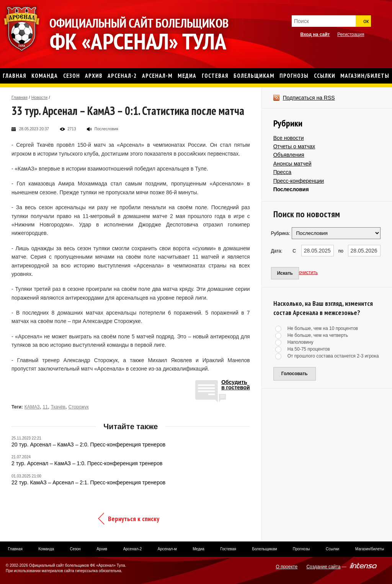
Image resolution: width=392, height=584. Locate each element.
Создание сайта (323, 567)
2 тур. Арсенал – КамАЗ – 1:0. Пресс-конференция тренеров (87, 463)
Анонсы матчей (292, 164)
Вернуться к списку (134, 519)
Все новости (289, 138)
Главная (20, 97)
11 (45, 407)
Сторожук (79, 407)
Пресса (282, 172)
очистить (308, 272)
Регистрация (351, 34)
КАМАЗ (32, 407)
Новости (40, 97)
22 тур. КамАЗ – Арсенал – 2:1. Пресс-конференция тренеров (88, 482)
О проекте (287, 567)
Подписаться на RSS (309, 98)
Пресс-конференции (299, 181)
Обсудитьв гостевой (236, 385)
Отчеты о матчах (294, 146)
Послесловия (291, 189)
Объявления (289, 155)
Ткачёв (58, 407)
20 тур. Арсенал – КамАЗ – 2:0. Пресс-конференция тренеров (88, 445)
